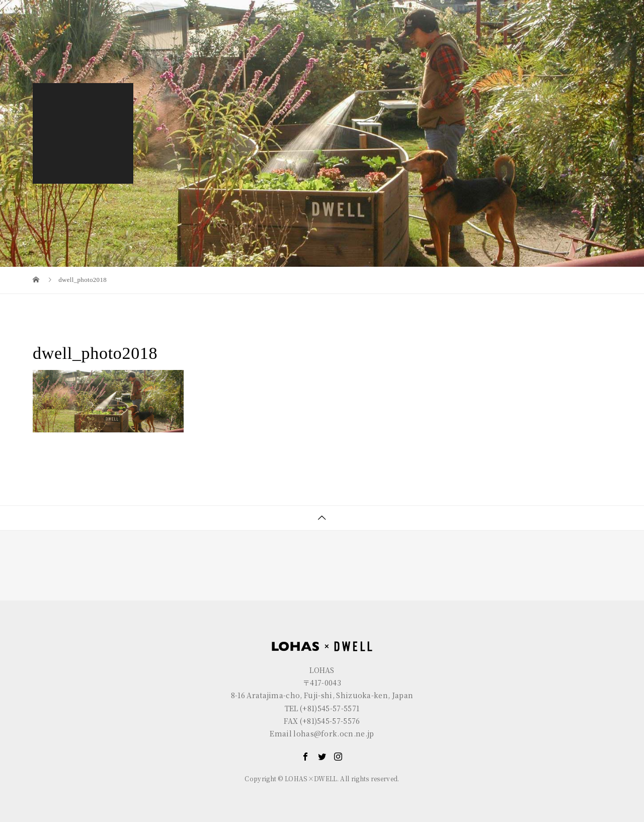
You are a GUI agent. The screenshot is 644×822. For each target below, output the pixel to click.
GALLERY (518, 33)
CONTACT (580, 33)
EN (566, 8)
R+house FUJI (214, 8)
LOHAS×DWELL (447, 33)
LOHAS (94, 8)
